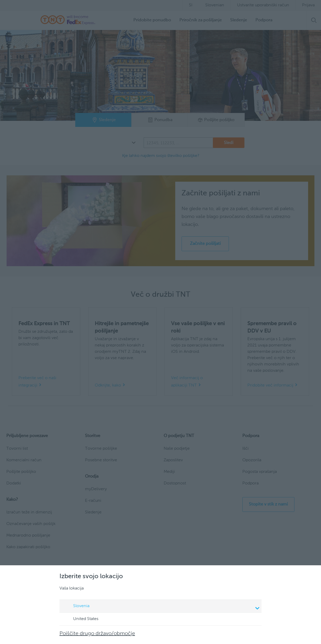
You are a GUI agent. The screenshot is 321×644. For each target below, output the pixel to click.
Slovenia (161, 607)
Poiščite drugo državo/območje (97, 634)
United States (81, 619)
